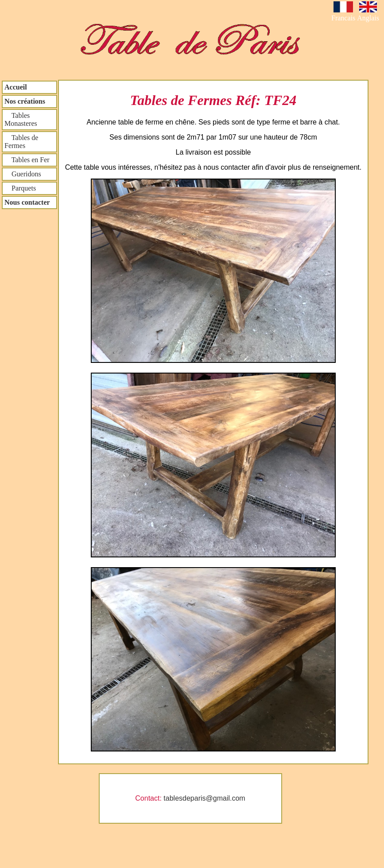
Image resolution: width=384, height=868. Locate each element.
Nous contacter (27, 202)
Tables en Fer (27, 160)
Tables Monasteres (21, 119)
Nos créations (25, 101)
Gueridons (23, 174)
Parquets (20, 188)
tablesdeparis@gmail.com (204, 798)
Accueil (16, 87)
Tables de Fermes (21, 142)
